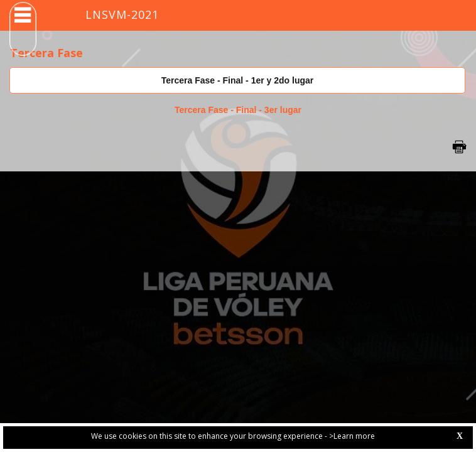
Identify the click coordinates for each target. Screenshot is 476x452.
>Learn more (352, 436)
